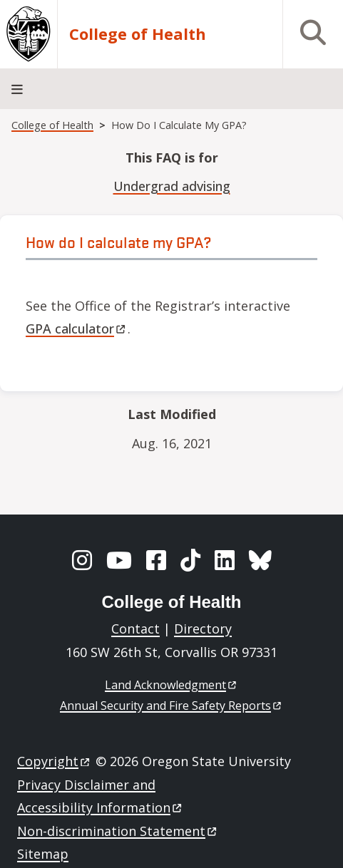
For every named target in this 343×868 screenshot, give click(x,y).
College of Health (138, 34)
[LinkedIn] (225, 560)
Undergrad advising (172, 186)
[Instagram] (82, 560)
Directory (203, 629)
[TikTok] (190, 560)
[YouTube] (119, 560)
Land (171, 685)
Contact (135, 629)
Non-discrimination (118, 831)
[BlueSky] (260, 560)
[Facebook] (156, 560)
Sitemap (43, 854)
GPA (77, 329)
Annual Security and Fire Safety (171, 706)
